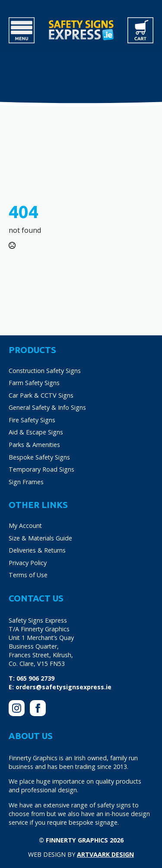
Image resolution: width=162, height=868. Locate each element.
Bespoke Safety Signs (39, 457)
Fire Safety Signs (32, 420)
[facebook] (38, 708)
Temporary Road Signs (41, 469)
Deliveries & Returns (37, 550)
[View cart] (140, 30)
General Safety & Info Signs (47, 407)
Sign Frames (26, 482)
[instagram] (17, 708)
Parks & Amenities (34, 445)
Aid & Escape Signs (36, 432)
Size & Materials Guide (40, 538)
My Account (25, 526)
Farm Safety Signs (34, 383)
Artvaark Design (105, 854)
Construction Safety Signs (45, 371)
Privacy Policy (28, 563)
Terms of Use (28, 575)
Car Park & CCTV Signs (41, 395)
